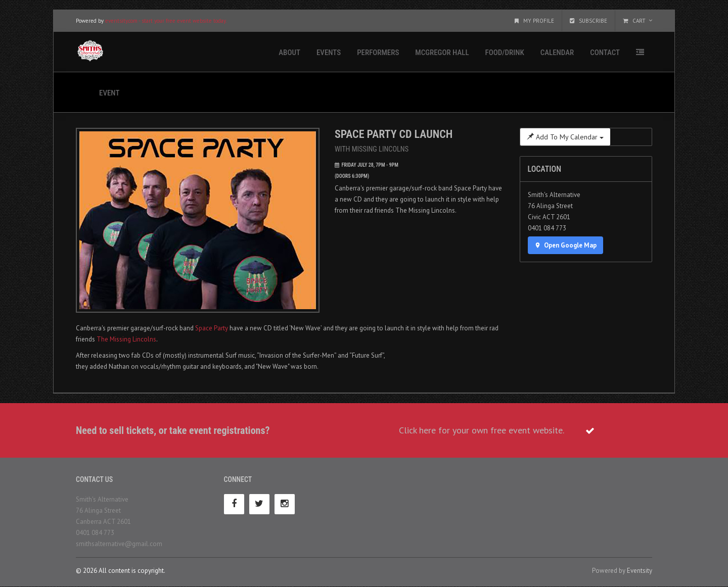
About (289, 53)
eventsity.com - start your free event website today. (166, 21)
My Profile (534, 21)
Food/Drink (505, 53)
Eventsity (640, 571)
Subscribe (588, 21)
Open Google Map (566, 246)
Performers (378, 53)
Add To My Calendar (565, 137)
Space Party (212, 328)
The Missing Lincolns (126, 339)
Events (329, 53)
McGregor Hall (442, 53)
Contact (605, 53)
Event (109, 93)
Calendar (557, 53)
